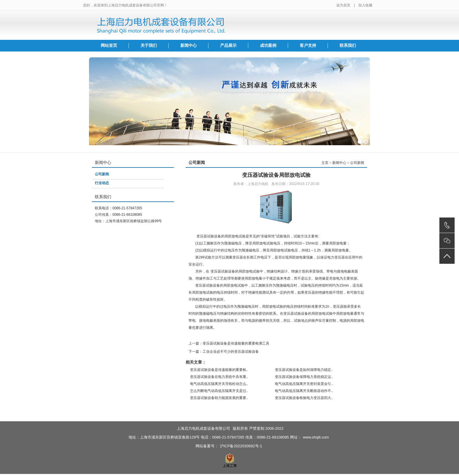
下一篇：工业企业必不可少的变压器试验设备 (224, 352)
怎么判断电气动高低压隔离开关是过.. (219, 391)
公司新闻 (102, 174)
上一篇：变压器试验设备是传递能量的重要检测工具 (229, 343)
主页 (325, 163)
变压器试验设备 (223, 271)
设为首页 (343, 5)
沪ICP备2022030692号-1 (241, 446)
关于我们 (149, 46)
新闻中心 (189, 46)
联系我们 (348, 46)
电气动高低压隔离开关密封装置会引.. (304, 384)
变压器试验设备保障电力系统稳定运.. (304, 377)
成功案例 (268, 46)
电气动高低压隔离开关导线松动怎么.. (219, 384)
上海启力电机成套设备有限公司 (203, 428)
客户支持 (308, 46)
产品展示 (228, 46)
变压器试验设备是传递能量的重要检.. (219, 370)
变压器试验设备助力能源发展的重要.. (219, 398)
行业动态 (102, 183)
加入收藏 (365, 5)
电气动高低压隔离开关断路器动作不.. (304, 391)
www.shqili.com (316, 437)
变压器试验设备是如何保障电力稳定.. (304, 370)
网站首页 (109, 46)
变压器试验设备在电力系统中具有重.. (219, 377)
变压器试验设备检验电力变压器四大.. (304, 398)
